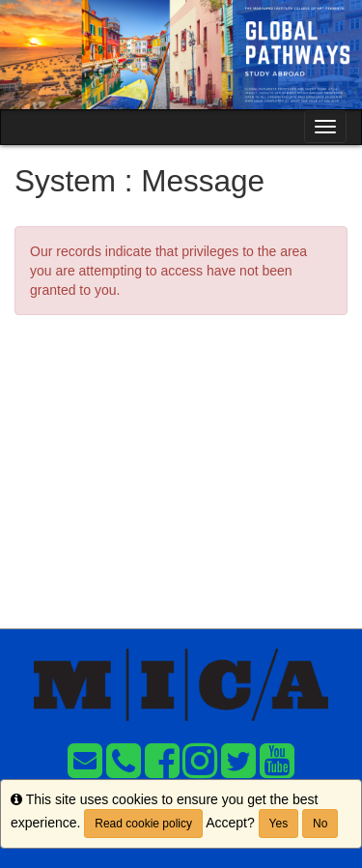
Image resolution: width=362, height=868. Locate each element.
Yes (279, 824)
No (320, 824)
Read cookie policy (143, 824)
